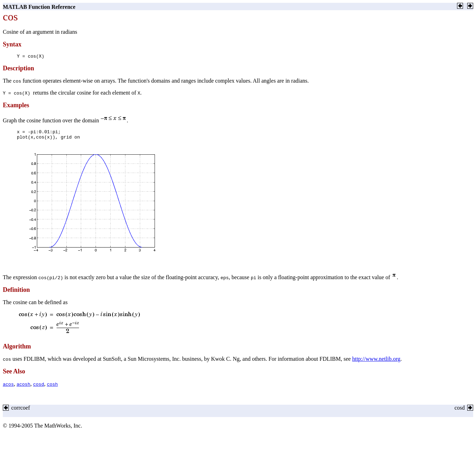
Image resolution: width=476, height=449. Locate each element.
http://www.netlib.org (376, 364)
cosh (52, 389)
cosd (38, 389)
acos (8, 389)
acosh (23, 389)
